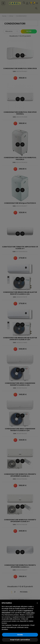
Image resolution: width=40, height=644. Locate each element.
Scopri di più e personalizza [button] (20, 640)
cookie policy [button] (30, 613)
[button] (37, 603)
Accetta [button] (20, 635)
